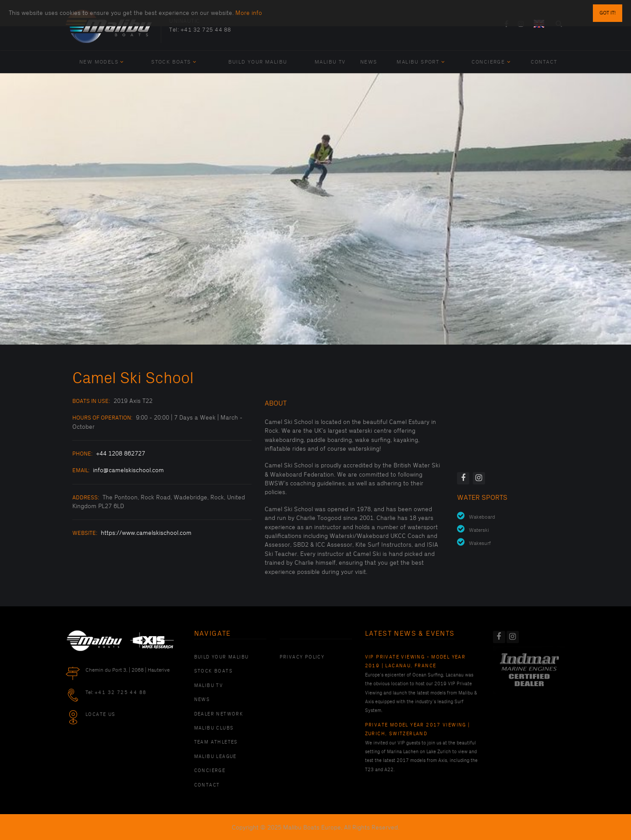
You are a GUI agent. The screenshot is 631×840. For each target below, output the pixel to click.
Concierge (491, 62)
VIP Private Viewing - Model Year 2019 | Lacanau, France (415, 662)
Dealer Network (219, 714)
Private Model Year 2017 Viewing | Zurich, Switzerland (418, 730)
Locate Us (101, 715)
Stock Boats (174, 62)
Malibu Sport (421, 62)
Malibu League (215, 757)
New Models (102, 62)
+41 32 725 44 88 (206, 30)
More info (249, 13)
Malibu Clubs (214, 728)
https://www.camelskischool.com (146, 533)
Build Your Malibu (258, 62)
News (369, 62)
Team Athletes (216, 742)
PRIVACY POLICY (302, 657)
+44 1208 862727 (121, 454)
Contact (544, 62)
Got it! (608, 13)
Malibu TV (330, 62)
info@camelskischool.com (128, 470)
